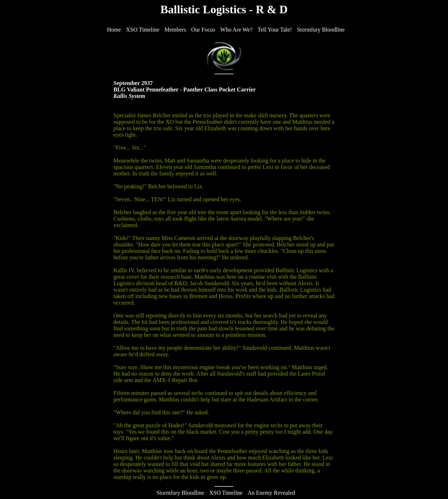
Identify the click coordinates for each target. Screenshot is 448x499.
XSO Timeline (226, 493)
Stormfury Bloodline (180, 493)
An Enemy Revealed (271, 493)
